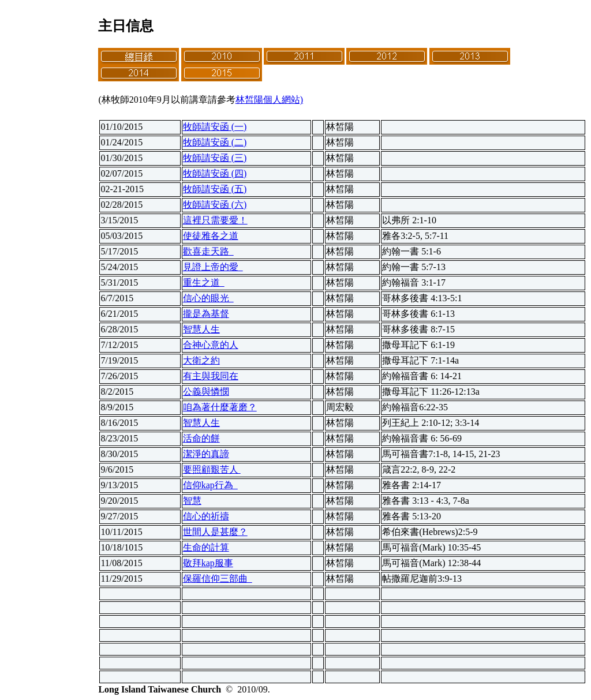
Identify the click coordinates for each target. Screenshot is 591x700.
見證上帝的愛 (213, 267)
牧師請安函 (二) (215, 142)
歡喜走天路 (208, 251)
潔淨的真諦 (206, 454)
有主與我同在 (211, 376)
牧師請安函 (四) (215, 173)
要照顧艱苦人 (212, 469)
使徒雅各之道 (211, 236)
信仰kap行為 (210, 485)
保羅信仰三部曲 (218, 579)
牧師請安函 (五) (215, 189)
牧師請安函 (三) (215, 158)
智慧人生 (201, 329)
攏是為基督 (206, 314)
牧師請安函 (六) (215, 205)
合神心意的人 (211, 345)
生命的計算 (206, 547)
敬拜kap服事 (208, 563)
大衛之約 (201, 360)
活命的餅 (201, 438)
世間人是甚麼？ (215, 532)
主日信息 (126, 26)
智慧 (192, 501)
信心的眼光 (208, 298)
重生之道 (204, 282)
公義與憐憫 (206, 392)
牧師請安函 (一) (215, 127)
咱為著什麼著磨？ (220, 407)
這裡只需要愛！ (215, 220)
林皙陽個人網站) (269, 100)
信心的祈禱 (206, 516)
